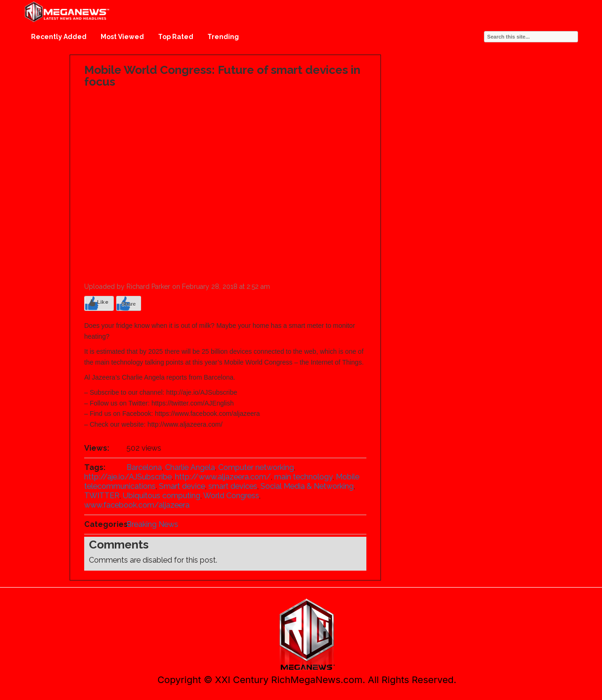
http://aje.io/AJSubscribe (128, 477)
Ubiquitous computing (162, 496)
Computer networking (256, 467)
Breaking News (152, 524)
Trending (223, 37)
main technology (303, 477)
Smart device (182, 486)
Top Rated (176, 37)
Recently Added (59, 37)
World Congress (231, 496)
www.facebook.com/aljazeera (137, 505)
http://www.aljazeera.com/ (223, 477)
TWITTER (102, 496)
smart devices (233, 486)
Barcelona (144, 467)
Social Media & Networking (307, 486)
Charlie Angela (190, 467)
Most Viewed (122, 37)
